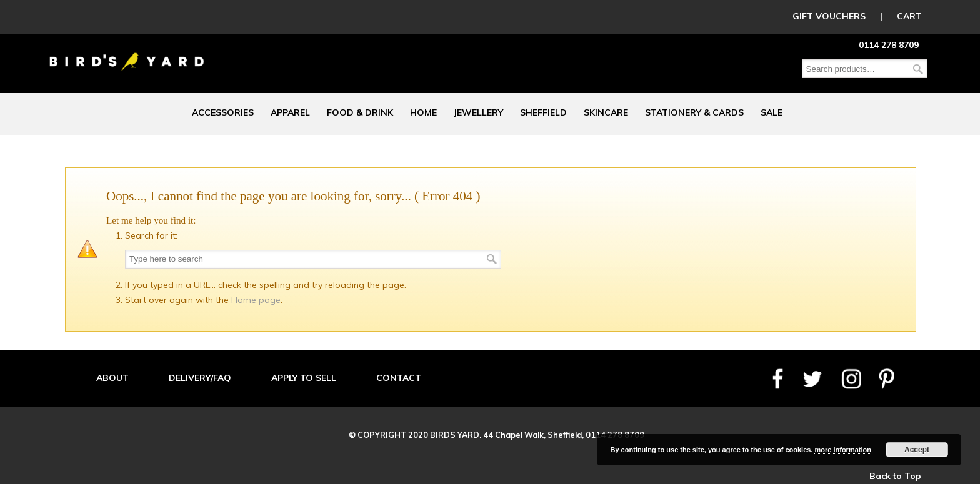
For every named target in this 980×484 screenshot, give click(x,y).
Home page (256, 300)
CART (909, 16)
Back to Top (895, 476)
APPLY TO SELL (304, 378)
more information (842, 450)
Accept (917, 450)
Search (918, 69)
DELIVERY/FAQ (200, 378)
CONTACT (399, 378)
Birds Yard (127, 52)
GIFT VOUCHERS (829, 16)
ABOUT (112, 378)
